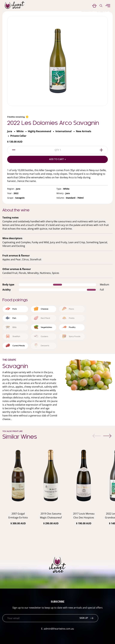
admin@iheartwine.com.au (59, 629)
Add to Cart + (58, 159)
